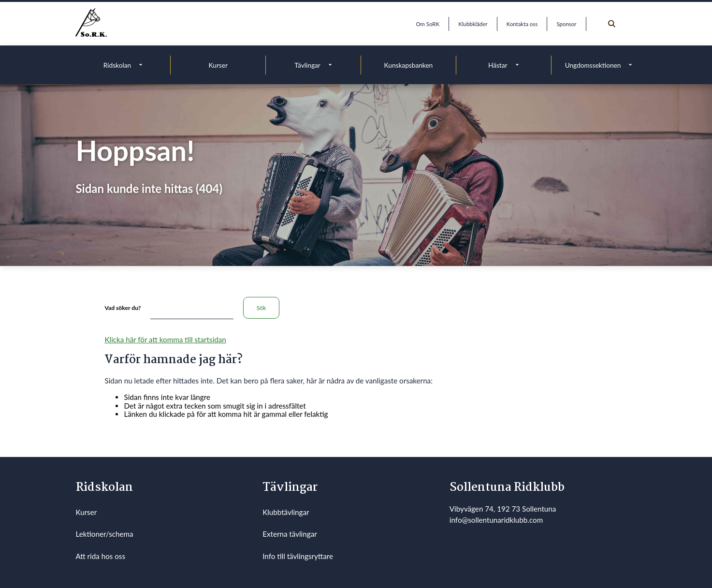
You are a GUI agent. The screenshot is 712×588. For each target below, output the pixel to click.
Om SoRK (428, 24)
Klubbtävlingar (286, 512)
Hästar (498, 65)
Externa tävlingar (290, 534)
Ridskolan (117, 65)
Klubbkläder (473, 24)
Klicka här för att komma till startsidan (165, 339)
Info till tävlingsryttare (298, 556)
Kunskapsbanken (409, 65)
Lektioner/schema (105, 534)
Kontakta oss (522, 24)
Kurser (218, 65)
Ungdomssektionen (593, 65)
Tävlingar (307, 65)
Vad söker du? (123, 308)
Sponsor (567, 24)
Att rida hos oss (101, 556)
